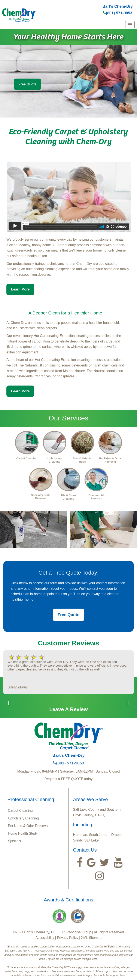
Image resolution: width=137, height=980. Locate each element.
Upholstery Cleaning (23, 818)
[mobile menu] (130, 25)
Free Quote (27, 84)
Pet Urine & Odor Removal (28, 826)
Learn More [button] (20, 289)
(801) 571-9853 (118, 13)
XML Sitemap (91, 938)
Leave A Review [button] (68, 709)
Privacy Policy (68, 938)
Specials (14, 841)
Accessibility (45, 938)
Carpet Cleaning (20, 811)
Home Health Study (23, 833)
